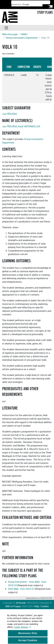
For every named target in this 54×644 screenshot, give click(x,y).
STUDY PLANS (45, 13)
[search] (27, 5)
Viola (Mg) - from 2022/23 (21, 589)
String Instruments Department (22, 38)
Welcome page (10, 34)
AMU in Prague (13, 606)
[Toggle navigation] (6, 28)
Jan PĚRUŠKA (10, 114)
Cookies (45, 606)
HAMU (24, 34)
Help (37, 606)
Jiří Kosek (21, 603)
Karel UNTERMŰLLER (29, 126)
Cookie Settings (22, 631)
